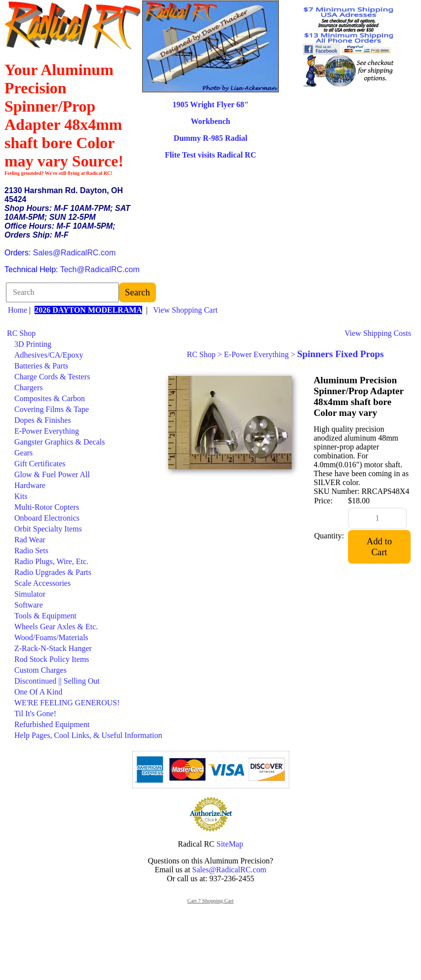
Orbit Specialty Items (48, 529)
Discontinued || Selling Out (57, 681)
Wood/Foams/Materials (51, 637)
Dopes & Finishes (43, 420)
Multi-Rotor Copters (47, 507)
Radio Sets (31, 551)
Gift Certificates (40, 464)
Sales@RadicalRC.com (74, 253)
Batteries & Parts (41, 366)
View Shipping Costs (378, 333)
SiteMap (230, 844)
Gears (23, 453)
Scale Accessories (42, 583)
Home (18, 310)
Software (29, 605)
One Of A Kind (38, 692)
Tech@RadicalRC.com (100, 269)
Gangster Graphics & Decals (60, 442)
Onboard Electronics (47, 518)
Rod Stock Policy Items (52, 659)
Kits (21, 496)
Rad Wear (30, 540)
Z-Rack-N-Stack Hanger (53, 648)
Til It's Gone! (35, 714)
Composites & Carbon (50, 398)
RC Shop (21, 333)
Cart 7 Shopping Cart (211, 900)
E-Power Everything (47, 431)
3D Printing (33, 344)
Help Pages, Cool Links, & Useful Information (88, 735)
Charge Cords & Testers (52, 377)
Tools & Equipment (45, 616)
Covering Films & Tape (52, 409)
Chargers (28, 388)
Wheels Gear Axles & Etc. (56, 627)
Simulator (30, 594)
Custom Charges (40, 670)
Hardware (30, 485)
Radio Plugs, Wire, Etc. (51, 561)
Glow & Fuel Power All (52, 474)
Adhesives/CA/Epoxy (49, 355)
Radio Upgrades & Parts (53, 572)
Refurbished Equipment (52, 724)
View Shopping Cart (185, 310)
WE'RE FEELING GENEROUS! (67, 703)
